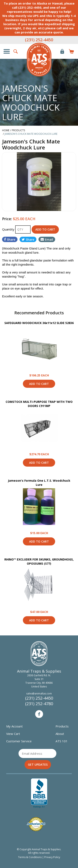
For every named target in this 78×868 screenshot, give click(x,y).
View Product (39, 349)
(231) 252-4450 (39, 40)
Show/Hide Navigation (7, 51)
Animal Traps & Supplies (39, 60)
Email (47, 239)
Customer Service (19, 741)
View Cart (13, 734)
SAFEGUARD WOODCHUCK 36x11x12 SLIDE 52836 (39, 323)
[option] (39, 182)
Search (16, 51)
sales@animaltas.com (39, 694)
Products (62, 726)
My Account (14, 726)
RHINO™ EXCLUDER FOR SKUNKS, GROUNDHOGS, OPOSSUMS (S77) (39, 561)
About (60, 734)
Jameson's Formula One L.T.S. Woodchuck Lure (39, 483)
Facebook (39, 714)
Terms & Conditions (30, 857)
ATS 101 (62, 741)
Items (71, 51)
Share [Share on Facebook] (10, 239)
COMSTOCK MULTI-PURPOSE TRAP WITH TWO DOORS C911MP (39, 404)
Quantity (9, 229)
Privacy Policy (52, 857)
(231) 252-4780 (39, 704)
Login (62, 51)
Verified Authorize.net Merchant (36, 824)
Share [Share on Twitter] (28, 239)
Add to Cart (39, 384)
